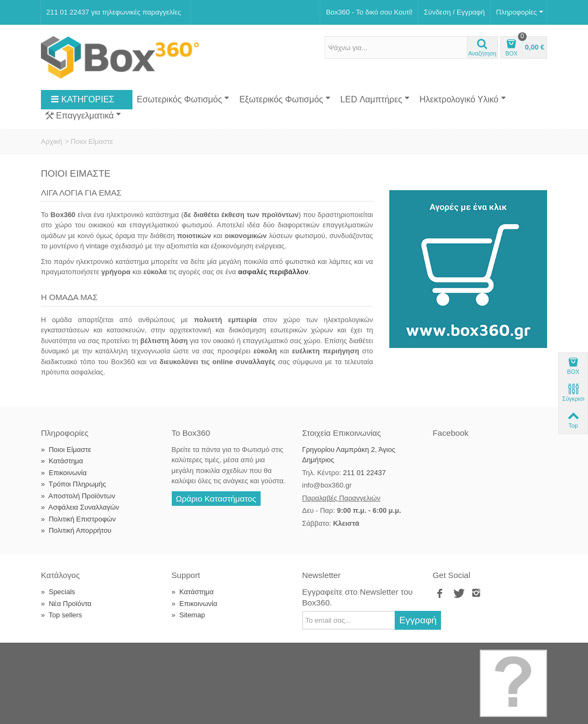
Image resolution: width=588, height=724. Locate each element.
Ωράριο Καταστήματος (216, 499)
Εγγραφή (418, 620)
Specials (58, 592)
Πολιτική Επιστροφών (78, 519)
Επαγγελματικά (83, 116)
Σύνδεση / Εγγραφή (454, 12)
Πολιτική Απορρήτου (76, 530)
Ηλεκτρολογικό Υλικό (463, 99)
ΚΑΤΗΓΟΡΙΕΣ (82, 100)
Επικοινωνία (64, 473)
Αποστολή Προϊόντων (78, 496)
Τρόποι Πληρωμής (73, 484)
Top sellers (61, 615)
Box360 (109, 655)
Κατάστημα (62, 461)
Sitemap (188, 615)
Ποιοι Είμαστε (66, 450)
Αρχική (52, 141)
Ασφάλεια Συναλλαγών (80, 507)
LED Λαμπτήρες (375, 99)
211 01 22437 (365, 473)
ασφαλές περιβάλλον (273, 272)
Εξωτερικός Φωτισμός (285, 99)
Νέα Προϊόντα (66, 604)
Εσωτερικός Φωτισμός (183, 99)
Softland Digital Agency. (218, 655)
